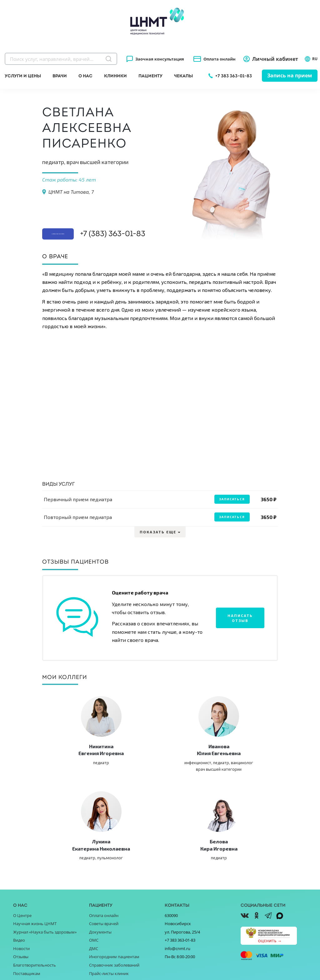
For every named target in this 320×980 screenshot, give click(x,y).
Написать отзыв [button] (240, 617)
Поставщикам (27, 891)
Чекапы (183, 76)
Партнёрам (24, 899)
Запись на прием (290, 75)
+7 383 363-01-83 (234, 76)
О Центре (22, 833)
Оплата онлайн (220, 59)
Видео (19, 857)
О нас (85, 76)
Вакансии (22, 907)
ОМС (94, 857)
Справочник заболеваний (114, 882)
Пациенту (150, 76)
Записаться (230, 499)
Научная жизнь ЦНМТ (35, 841)
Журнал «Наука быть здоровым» (45, 849)
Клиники (115, 76)
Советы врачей (104, 841)
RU (311, 59)
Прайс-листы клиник (109, 891)
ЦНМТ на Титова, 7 (71, 192)
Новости (21, 866)
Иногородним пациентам (114, 874)
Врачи (60, 76)
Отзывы (21, 874)
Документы (100, 849)
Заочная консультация (160, 59)
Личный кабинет (275, 59)
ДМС (94, 866)
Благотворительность (35, 882)
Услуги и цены (23, 76)
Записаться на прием (82, 214)
